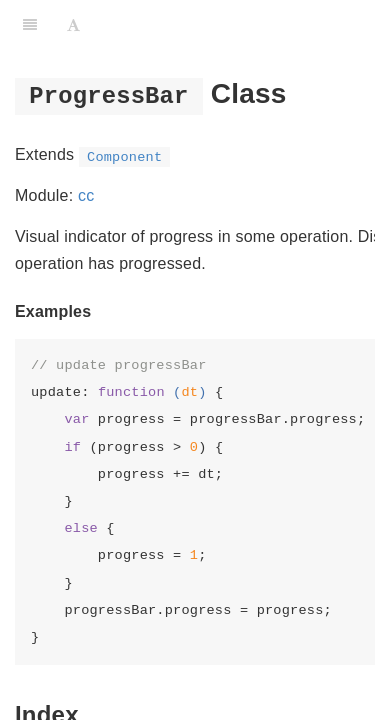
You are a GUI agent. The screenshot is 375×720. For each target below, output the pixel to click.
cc (86, 195)
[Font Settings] (73, 25)
